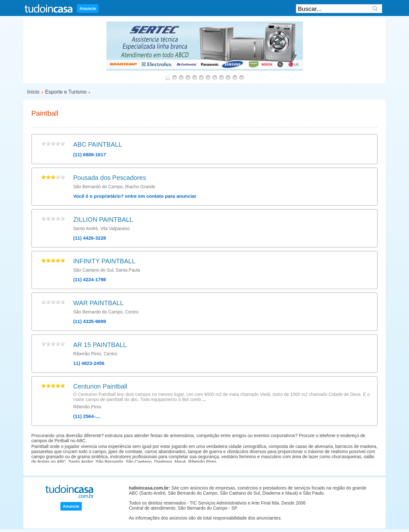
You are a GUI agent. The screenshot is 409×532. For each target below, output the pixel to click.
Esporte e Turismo (66, 92)
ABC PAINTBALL (98, 144)
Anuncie (88, 8)
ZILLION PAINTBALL (103, 220)
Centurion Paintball (100, 386)
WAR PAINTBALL (98, 303)
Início (33, 92)
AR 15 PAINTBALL (100, 345)
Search (375, 9)
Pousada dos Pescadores (110, 178)
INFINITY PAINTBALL (104, 261)
